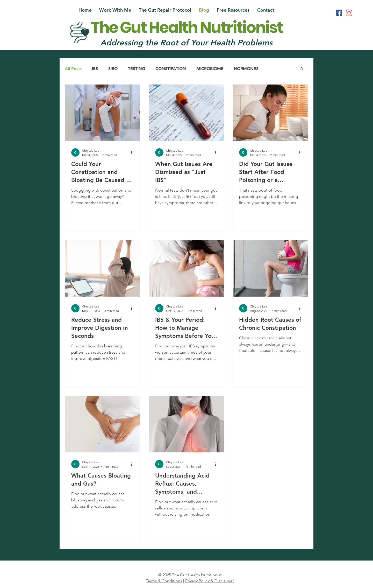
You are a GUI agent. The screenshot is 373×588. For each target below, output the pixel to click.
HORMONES (246, 69)
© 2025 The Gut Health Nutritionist (190, 575)
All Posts (73, 69)
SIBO (113, 69)
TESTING (137, 69)
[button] (233, 10)
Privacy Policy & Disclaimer (210, 581)
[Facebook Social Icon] (339, 13)
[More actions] (133, 152)
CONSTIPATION (171, 69)
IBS (95, 69)
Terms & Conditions (164, 581)
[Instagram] (349, 13)
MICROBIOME (210, 69)
